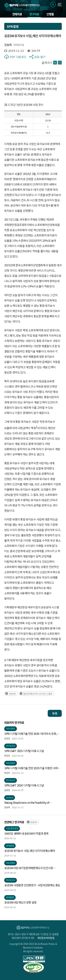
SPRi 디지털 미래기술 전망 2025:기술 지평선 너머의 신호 (32, 768)
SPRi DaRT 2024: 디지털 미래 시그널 (24, 785)
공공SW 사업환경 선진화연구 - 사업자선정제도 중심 (32, 885)
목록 (55, 713)
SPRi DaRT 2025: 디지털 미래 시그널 (24, 751)
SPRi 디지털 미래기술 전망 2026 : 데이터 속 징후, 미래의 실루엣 (30, 734)
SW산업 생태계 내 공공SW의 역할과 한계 (26, 833)
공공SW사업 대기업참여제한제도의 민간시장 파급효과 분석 (29, 868)
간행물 (50, 14)
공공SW (12, 694)
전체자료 (17, 14)
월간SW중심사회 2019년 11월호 (38, 694)
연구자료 (34, 14)
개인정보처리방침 (46, 938)
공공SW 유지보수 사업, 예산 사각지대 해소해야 (30, 851)
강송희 (8, 45)
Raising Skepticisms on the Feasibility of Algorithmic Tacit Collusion (27, 803)
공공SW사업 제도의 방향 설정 (20, 902)
